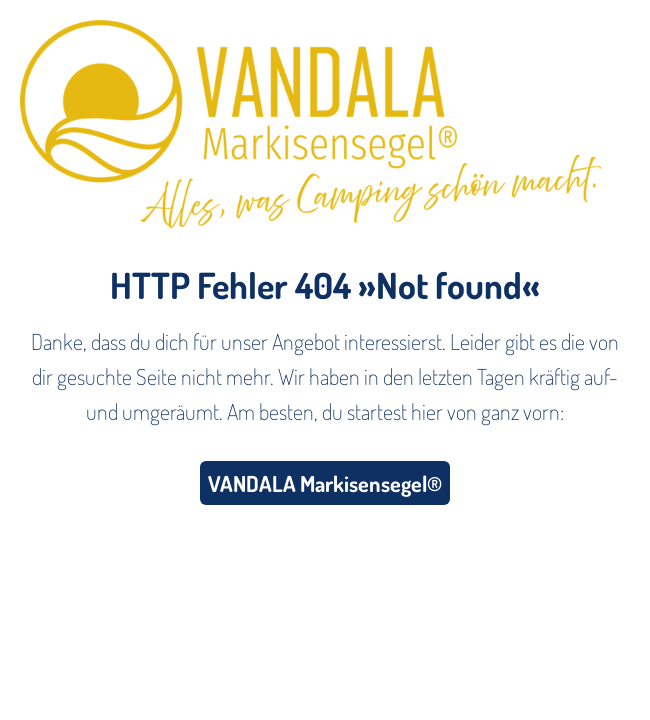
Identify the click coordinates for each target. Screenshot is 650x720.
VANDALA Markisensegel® (325, 483)
